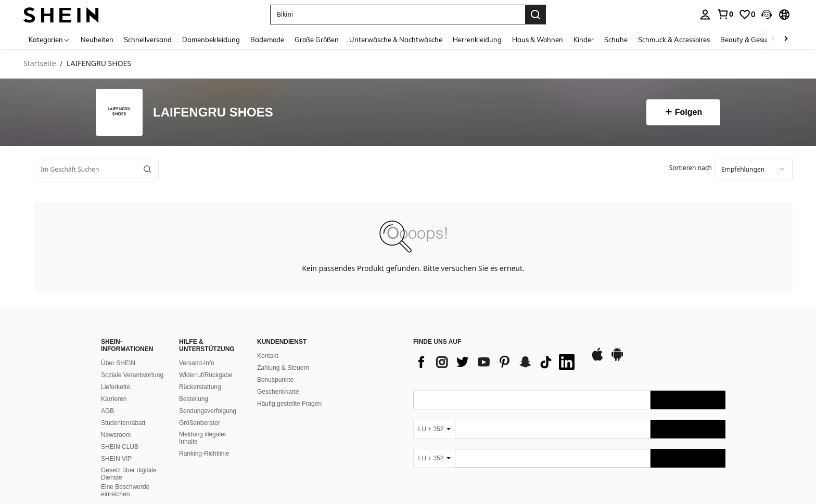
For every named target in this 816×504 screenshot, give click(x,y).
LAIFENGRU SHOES (213, 113)
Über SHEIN (118, 363)
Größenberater (200, 423)
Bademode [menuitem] (267, 40)
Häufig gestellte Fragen (289, 404)
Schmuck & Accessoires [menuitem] (674, 40)
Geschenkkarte (278, 392)
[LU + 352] (434, 429)
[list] (496, 362)
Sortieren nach (691, 168)
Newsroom (116, 435)
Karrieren (114, 399)
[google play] (617, 359)
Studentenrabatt (123, 423)
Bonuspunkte (275, 380)
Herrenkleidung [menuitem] (477, 40)
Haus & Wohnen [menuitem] (538, 40)
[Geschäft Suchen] (147, 169)
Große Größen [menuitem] (317, 40)
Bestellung (194, 399)
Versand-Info (197, 363)
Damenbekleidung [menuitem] (211, 40)
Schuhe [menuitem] (616, 40)
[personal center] (705, 15)
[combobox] (754, 169)
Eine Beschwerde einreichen (125, 490)
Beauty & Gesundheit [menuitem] (754, 40)
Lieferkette (116, 387)
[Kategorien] (49, 39)
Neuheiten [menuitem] (97, 40)
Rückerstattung (200, 387)
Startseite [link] (40, 64)
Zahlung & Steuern (283, 368)
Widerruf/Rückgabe (206, 375)
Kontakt (268, 356)
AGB (107, 411)
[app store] (597, 359)
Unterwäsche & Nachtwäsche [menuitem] (396, 40)
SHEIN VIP (116, 459)
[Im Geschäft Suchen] (96, 169)
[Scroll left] (773, 39)
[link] (725, 14)
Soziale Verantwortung (132, 375)
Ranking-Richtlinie (204, 454)
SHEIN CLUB (120, 447)
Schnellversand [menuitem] (148, 40)
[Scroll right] (786, 39)
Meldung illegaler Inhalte (203, 438)
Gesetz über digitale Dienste (129, 474)
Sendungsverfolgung (208, 411)
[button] (767, 15)
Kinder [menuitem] (584, 40)
